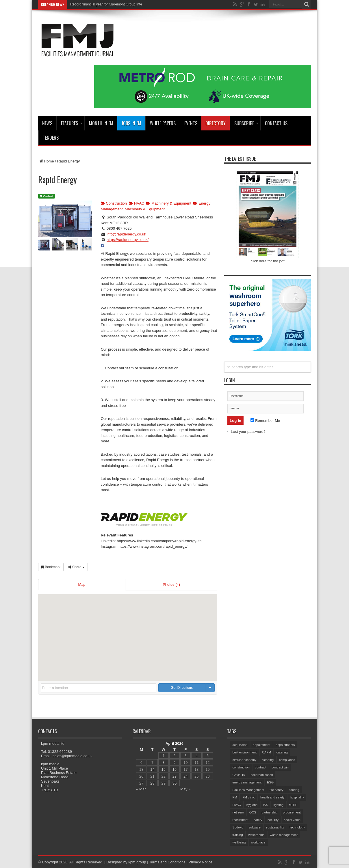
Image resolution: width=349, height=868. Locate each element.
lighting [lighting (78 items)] (278, 805)
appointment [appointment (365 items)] (262, 745)
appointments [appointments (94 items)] (285, 745)
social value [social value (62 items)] (292, 820)
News (47, 123)
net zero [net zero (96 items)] (238, 812)
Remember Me (265, 421)
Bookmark (51, 567)
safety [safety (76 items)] (258, 820)
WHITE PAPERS (163, 123)
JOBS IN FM (131, 123)
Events (191, 123)
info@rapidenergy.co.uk (126, 234)
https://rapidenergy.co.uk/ (128, 240)
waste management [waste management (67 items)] (284, 835)
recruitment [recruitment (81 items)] (240, 820)
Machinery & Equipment (169, 203)
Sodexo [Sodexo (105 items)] (238, 827)
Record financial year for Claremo (96, 4)
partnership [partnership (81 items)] (269, 812)
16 (174, 769)
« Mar (141, 789)
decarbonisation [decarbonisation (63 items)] (262, 775)
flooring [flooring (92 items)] (294, 790)
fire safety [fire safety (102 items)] (276, 790)
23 (174, 776)
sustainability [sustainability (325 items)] (275, 827)
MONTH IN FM (101, 123)
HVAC (137, 203)
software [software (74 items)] (255, 827)
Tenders (51, 138)
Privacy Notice (200, 862)
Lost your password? (248, 432)
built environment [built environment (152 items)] (244, 752)
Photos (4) (171, 584)
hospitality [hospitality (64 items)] (297, 797)
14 (152, 769)
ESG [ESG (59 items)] (270, 782)
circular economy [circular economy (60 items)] (244, 760)
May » (185, 789)
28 (152, 783)
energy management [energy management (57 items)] (247, 782)
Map (82, 584)
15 (164, 769)
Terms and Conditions (167, 862)
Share (76, 567)
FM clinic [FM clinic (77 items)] (249, 797)
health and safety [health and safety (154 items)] (272, 797)
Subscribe (246, 123)
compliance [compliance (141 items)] (287, 760)
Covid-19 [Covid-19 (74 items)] (239, 775)
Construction (114, 203)
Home (46, 161)
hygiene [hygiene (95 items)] (252, 805)
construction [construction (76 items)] (241, 767)
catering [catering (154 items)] (282, 752)
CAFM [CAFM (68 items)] (267, 752)
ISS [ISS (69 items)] (266, 805)
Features (72, 123)
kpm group (137, 862)
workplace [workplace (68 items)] (258, 842)
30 (174, 783)
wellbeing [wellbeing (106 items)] (239, 842)
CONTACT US (276, 123)
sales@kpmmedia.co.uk (73, 756)
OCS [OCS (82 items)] (253, 812)
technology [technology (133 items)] (297, 827)
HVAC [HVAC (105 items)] (237, 805)
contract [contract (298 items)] (260, 767)
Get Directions (182, 688)
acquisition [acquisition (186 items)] (240, 745)
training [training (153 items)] (237, 835)
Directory (216, 123)
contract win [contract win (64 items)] (280, 767)
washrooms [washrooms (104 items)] (256, 835)
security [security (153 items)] (273, 820)
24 (185, 776)
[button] (128, 632)
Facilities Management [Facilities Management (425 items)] (248, 790)
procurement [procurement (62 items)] (292, 812)
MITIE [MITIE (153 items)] (293, 805)
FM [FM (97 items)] (235, 797)
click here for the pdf (267, 261)
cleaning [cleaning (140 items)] (268, 760)
